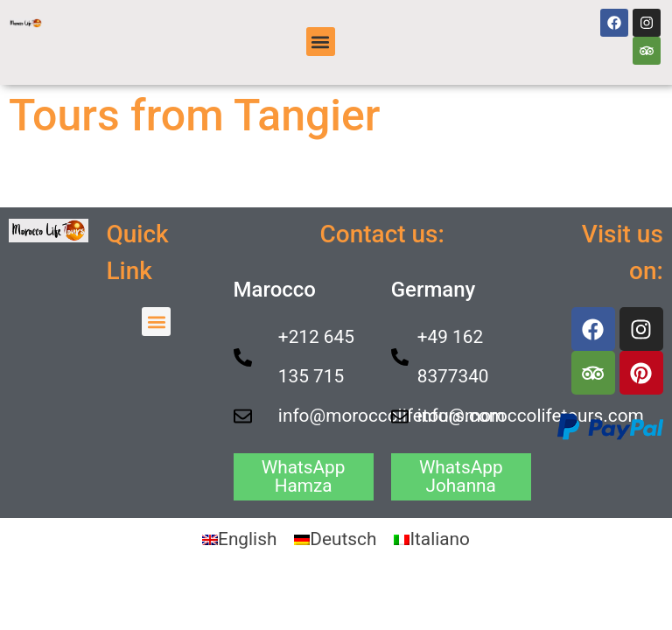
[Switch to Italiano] (432, 539)
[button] (321, 42)
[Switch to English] (239, 539)
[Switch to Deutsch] (335, 539)
